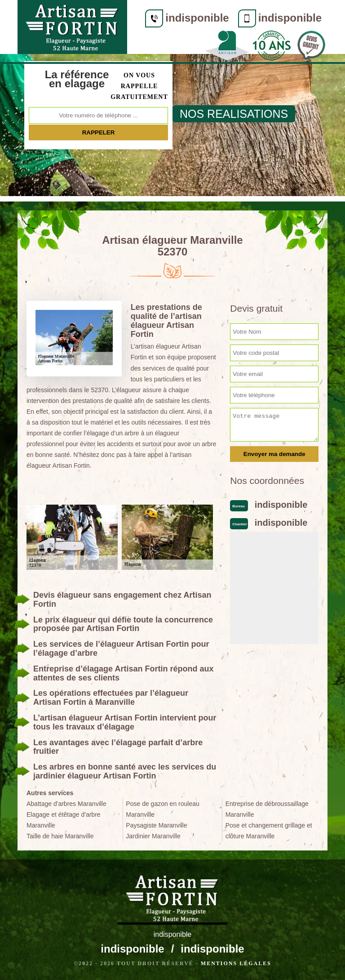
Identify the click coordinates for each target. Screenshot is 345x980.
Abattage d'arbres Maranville (66, 804)
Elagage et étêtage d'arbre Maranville (64, 820)
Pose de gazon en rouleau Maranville (162, 809)
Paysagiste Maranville (156, 825)
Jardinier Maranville (153, 836)
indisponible (196, 18)
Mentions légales (236, 963)
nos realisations (234, 114)
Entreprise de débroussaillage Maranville (267, 809)
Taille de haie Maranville (60, 836)
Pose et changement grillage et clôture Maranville (269, 831)
